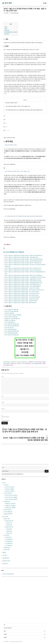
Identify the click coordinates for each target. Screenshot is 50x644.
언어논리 (11, 365)
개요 (6, 27)
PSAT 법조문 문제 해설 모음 (11, 333)
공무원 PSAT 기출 (15, 364)
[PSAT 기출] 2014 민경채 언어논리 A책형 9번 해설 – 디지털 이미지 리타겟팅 (22, 288)
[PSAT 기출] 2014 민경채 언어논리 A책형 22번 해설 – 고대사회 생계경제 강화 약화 (23, 261)
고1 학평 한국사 (9, 546)
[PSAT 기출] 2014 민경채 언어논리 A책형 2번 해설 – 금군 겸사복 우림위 (21, 301)
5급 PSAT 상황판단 (10, 489)
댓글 (3, 377)
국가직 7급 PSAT (8, 493)
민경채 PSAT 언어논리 (10, 504)
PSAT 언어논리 (39, 362)
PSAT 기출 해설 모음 (10, 322)
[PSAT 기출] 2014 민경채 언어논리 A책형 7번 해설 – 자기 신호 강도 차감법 (22, 292)
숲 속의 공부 (7, 3)
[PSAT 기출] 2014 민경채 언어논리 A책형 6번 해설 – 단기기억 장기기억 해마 (22, 294)
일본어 (5, 637)
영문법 (4, 552)
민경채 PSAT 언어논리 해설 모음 (12, 319)
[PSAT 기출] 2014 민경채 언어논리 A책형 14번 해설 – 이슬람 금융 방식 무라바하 (23, 279)
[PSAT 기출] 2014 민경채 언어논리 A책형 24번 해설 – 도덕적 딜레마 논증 (21, 257)
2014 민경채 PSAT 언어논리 (11, 32)
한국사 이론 (7, 550)
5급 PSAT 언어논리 (10, 487)
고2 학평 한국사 (9, 544)
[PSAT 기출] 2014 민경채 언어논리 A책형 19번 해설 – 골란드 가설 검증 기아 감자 (23, 268)
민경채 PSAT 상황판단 (10, 506)
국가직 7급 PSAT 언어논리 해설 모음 (13, 315)
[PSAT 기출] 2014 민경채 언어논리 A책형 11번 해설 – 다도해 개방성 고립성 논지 (23, 284)
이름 (2, 396)
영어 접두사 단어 (6, 561)
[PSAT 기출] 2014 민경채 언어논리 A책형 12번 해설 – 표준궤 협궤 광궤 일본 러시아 (24, 283)
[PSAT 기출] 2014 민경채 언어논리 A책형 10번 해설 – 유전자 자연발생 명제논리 (23, 286)
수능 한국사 (7, 535)
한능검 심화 (9, 525)
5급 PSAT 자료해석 (10, 491)
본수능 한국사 (8, 537)
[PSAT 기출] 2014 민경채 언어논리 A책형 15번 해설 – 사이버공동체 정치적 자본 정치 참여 (25, 277)
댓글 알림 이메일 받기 (5, 417)
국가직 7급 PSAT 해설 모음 (11, 317)
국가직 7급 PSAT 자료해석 (11, 499)
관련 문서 (7, 34)
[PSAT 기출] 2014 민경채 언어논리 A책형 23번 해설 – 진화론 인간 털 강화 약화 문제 (24, 259)
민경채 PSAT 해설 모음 (10, 320)
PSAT (21, 364)
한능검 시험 (7, 519)
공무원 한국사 (7, 548)
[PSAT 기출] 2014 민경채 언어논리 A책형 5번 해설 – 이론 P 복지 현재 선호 (22, 295)
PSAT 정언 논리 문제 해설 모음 (12, 326)
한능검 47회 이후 (9, 521)
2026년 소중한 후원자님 (8, 574)
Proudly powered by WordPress (16, 642)
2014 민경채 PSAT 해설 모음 (12, 310)
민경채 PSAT (14, 362)
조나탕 (7, 13)
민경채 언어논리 (7, 362)
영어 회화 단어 (6, 558)
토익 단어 (5, 555)
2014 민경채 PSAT (27, 364)
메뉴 (45, 3)
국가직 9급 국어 (8, 510)
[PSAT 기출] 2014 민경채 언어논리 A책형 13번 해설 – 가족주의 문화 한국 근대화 (23, 281)
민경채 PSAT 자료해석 (10, 508)
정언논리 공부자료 (8, 514)
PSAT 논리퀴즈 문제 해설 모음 (12, 335)
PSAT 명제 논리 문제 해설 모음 (12, 324)
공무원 (19, 362)
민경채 (7, 365)
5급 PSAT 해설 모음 (9, 313)
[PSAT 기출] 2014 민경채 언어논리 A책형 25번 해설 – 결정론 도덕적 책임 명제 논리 (24, 256)
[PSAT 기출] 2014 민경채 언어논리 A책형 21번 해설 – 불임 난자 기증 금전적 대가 (23, 263)
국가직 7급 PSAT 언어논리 (11, 495)
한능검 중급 (9, 531)
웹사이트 (3, 409)
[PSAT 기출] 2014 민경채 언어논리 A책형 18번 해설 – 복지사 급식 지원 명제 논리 (23, 270)
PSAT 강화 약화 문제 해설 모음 (12, 331)
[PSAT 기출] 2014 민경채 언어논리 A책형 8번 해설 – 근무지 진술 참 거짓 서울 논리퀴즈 (24, 290)
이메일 (3, 402)
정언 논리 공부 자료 (9, 328)
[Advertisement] (25, 19)
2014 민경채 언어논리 (37, 364)
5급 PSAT (6, 485)
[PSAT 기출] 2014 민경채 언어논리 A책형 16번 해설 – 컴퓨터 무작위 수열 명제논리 (23, 275)
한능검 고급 (9, 533)
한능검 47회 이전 (9, 527)
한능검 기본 (9, 523)
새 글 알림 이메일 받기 (6, 421)
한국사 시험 (5, 517)
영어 (5, 631)
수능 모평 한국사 (9, 539)
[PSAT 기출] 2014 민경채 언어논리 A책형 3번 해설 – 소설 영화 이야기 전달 (22, 299)
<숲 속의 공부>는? (8, 628)
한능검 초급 (9, 529)
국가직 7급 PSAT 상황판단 (11, 497)
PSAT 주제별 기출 (8, 512)
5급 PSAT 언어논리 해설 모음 (12, 311)
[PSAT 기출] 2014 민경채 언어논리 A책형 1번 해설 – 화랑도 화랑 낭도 (21, 303)
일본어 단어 (5, 564)
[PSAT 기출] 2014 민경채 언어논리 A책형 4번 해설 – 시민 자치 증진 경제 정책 (22, 297)
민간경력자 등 (24, 362)
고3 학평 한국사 (9, 541)
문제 (6, 29)
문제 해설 (7, 30)
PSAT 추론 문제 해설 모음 (11, 329)
